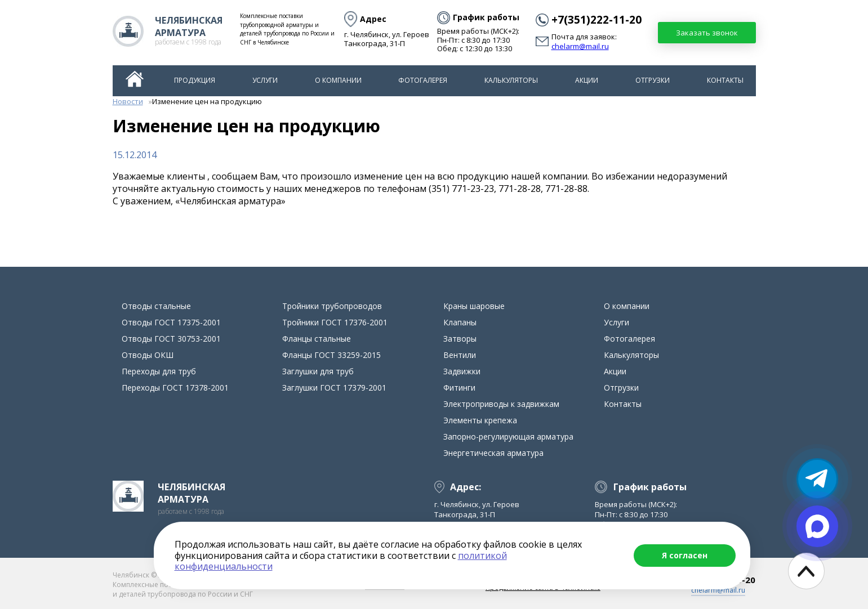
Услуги (265, 80)
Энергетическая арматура (493, 453)
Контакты (725, 80)
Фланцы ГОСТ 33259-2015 (331, 355)
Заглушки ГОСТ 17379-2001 (334, 388)
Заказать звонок (707, 33)
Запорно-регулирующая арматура (508, 436)
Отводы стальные (156, 306)
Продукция (195, 80)
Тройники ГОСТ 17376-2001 (335, 322)
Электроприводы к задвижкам (501, 404)
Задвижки (462, 371)
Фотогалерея (423, 80)
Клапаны (460, 322)
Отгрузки (653, 80)
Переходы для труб (159, 371)
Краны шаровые (474, 306)
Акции (587, 80)
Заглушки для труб (318, 371)
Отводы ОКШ (148, 355)
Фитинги (459, 388)
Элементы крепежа (480, 420)
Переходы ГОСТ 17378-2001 (175, 388)
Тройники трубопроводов (332, 306)
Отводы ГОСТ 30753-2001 (171, 339)
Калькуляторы (511, 80)
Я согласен (685, 555)
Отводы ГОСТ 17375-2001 (171, 322)
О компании (338, 80)
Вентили (460, 355)
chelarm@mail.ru (580, 47)
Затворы (460, 339)
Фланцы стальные (317, 339)
